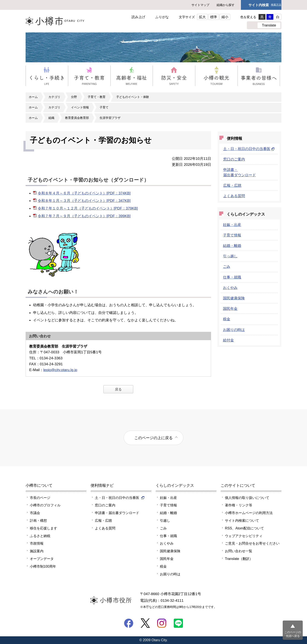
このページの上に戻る (153, 438)
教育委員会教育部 (77, 118)
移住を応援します (43, 528)
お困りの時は (234, 330)
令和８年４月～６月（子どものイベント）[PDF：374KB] (84, 193)
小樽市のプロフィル (45, 505)
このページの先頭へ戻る (293, 634)
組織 (51, 118)
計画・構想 (38, 520)
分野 (74, 97)
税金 (227, 319)
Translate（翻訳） (239, 559)
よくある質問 (234, 196)
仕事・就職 (232, 277)
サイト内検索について (242, 520)
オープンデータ (42, 559)
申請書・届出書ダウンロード (117, 513)
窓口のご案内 (234, 159)
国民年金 (230, 309)
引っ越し (230, 256)
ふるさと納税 (40, 536)
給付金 (228, 340)
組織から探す (226, 5)
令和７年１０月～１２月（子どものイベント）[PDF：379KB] (88, 208)
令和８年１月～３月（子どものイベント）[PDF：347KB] (84, 201)
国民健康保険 (234, 298)
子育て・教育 (97, 97)
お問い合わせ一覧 (239, 551)
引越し (165, 520)
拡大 (202, 17)
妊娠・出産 (232, 225)
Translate (269, 25)
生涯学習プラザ (110, 118)
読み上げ (138, 17)
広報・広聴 (232, 185)
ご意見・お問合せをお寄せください (252, 543)
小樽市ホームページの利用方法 (249, 513)
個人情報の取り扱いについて (247, 498)
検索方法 (276, 5)
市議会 (35, 513)
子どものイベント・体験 (133, 97)
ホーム (33, 97)
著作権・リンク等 (239, 505)
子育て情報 (232, 235)
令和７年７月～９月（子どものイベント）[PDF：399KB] (84, 216)
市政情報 (37, 543)
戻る (118, 389)
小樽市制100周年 (43, 566)
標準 (214, 17)
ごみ (227, 267)
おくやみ (230, 288)
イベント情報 (80, 107)
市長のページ (40, 498)
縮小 (225, 17)
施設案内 (37, 551)
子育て (104, 107)
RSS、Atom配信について (244, 528)
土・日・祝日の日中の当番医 (249, 149)
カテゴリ (54, 97)
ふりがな (162, 17)
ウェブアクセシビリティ (244, 536)
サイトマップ (200, 5)
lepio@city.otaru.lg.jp (60, 370)
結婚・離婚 (232, 246)
